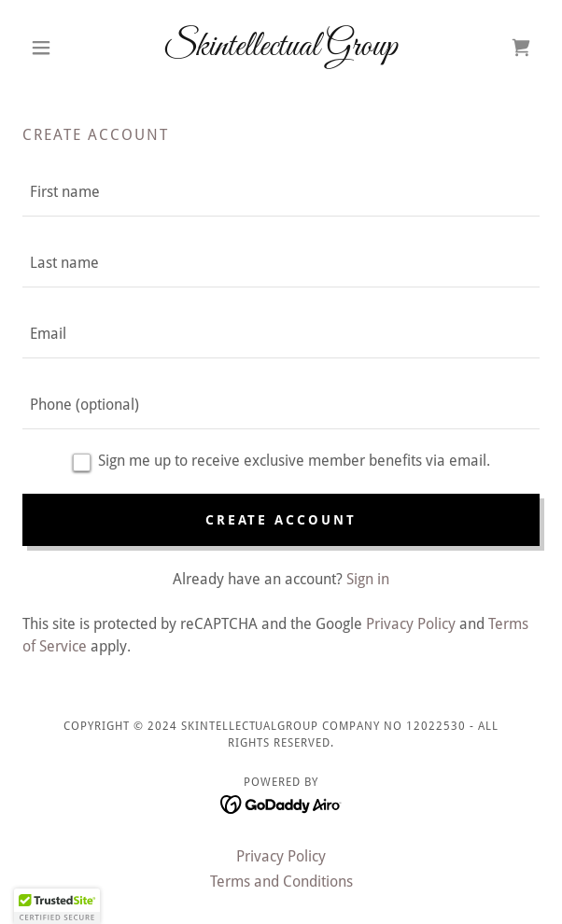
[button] (61, 48)
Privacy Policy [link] (411, 624)
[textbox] (281, 192)
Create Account (281, 520)
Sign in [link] (368, 579)
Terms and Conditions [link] (281, 882)
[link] (281, 48)
